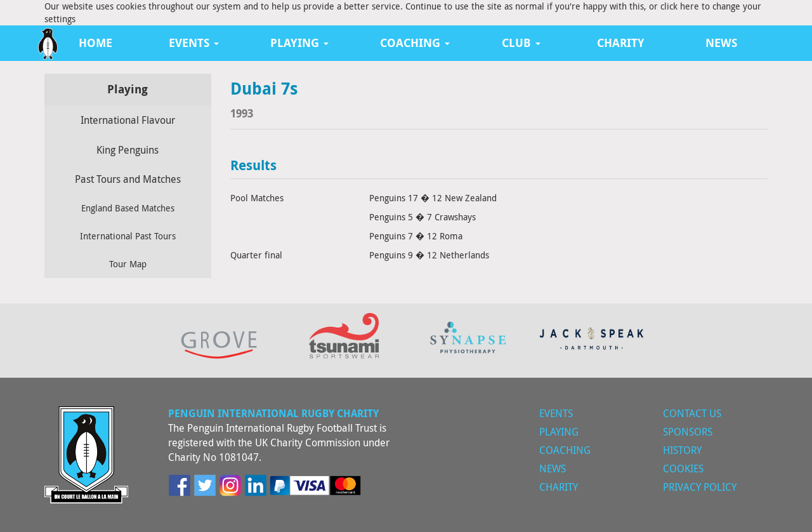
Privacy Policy (700, 487)
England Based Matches (128, 208)
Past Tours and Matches (128, 179)
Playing (559, 432)
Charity (621, 43)
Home (95, 43)
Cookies (683, 469)
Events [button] (194, 43)
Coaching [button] (415, 43)
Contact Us (692, 413)
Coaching (565, 450)
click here (680, 6)
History (682, 450)
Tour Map (128, 264)
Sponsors (688, 432)
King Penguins (128, 150)
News (721, 43)
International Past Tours (128, 236)
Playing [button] (299, 43)
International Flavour (128, 120)
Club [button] (521, 43)
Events (556, 413)
